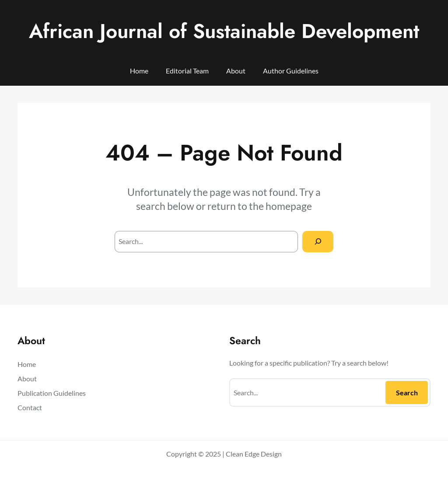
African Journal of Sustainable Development (224, 31)
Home (139, 71)
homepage (289, 206)
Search (407, 393)
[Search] (318, 242)
